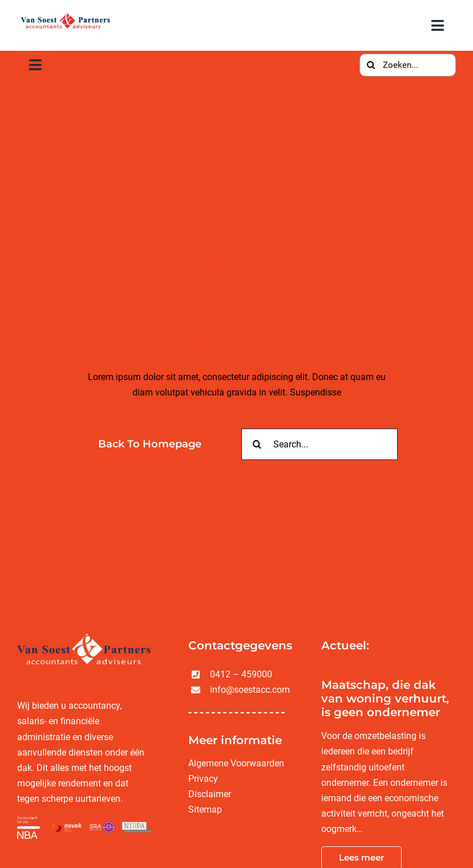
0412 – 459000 (241, 674)
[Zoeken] (371, 65)
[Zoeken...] (408, 65)
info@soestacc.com (250, 690)
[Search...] (320, 444)
